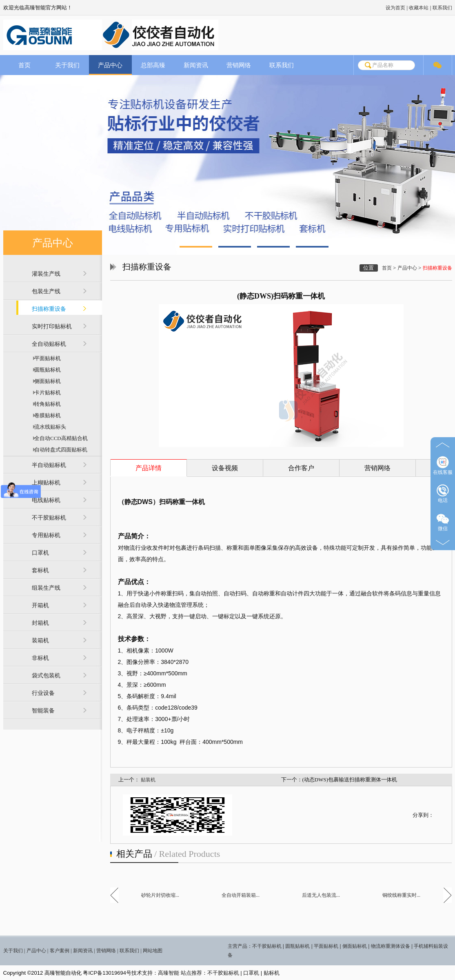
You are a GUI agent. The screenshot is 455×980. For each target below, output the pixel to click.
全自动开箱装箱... (241, 895)
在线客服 (443, 466)
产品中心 (110, 65)
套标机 (40, 570)
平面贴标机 (47, 358)
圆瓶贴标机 (47, 370)
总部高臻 (153, 65)
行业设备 (43, 693)
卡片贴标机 (47, 393)
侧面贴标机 (47, 381)
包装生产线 (46, 291)
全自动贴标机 (49, 344)
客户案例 (60, 951)
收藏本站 (419, 8)
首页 (24, 65)
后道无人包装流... (321, 895)
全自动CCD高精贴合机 (60, 438)
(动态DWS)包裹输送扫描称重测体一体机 (350, 780)
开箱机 (40, 605)
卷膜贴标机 (47, 415)
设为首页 (395, 8)
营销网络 (239, 65)
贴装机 (148, 780)
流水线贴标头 (49, 427)
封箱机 (40, 623)
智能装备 (43, 711)
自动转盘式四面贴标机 (60, 450)
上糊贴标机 (46, 483)
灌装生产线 (46, 274)
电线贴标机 (46, 500)
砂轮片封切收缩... (160, 895)
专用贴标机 (46, 535)
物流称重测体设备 (391, 946)
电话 (443, 494)
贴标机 (272, 973)
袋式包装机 (46, 676)
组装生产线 (46, 588)
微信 (443, 522)
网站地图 (153, 951)
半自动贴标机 (49, 465)
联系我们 (442, 8)
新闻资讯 (196, 65)
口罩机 (40, 553)
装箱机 (40, 640)
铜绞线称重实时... (401, 895)
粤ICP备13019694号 (107, 973)
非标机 (40, 658)
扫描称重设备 (49, 309)
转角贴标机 (47, 404)
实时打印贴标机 (52, 326)
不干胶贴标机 (49, 518)
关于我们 (67, 65)
